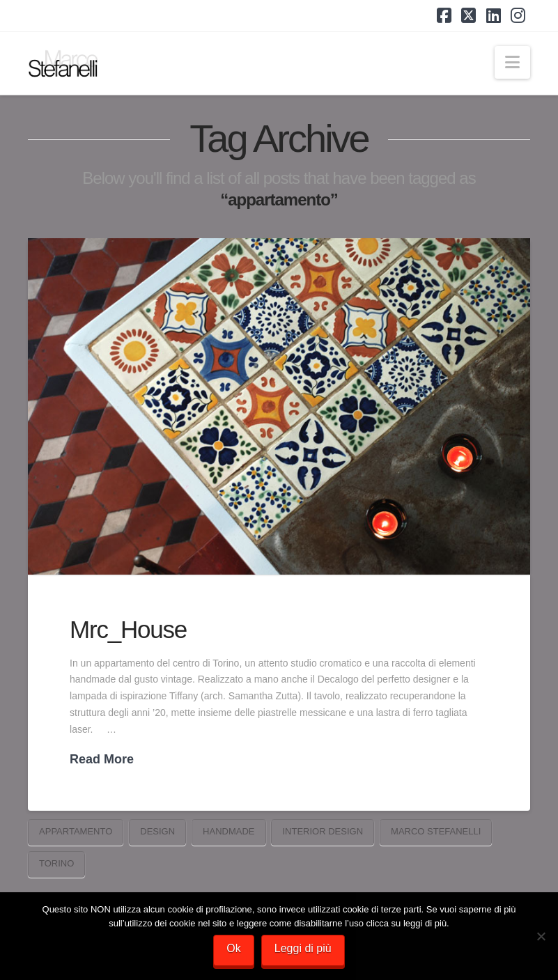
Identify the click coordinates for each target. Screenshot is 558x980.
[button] (512, 62)
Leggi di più (303, 948)
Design (157, 831)
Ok (233, 948)
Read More (102, 759)
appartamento (76, 831)
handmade (228, 831)
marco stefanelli (436, 831)
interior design (323, 831)
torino (56, 863)
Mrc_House (128, 629)
